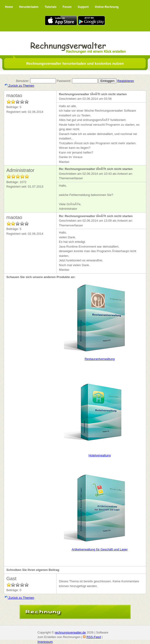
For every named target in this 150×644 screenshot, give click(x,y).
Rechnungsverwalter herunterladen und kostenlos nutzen (75, 63)
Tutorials (51, 7)
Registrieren (126, 81)
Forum (67, 7)
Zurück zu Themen (19, 86)
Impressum (45, 642)
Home (9, 7)
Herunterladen (29, 7)
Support (83, 7)
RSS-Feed (94, 637)
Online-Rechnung (107, 7)
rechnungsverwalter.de (70, 632)
